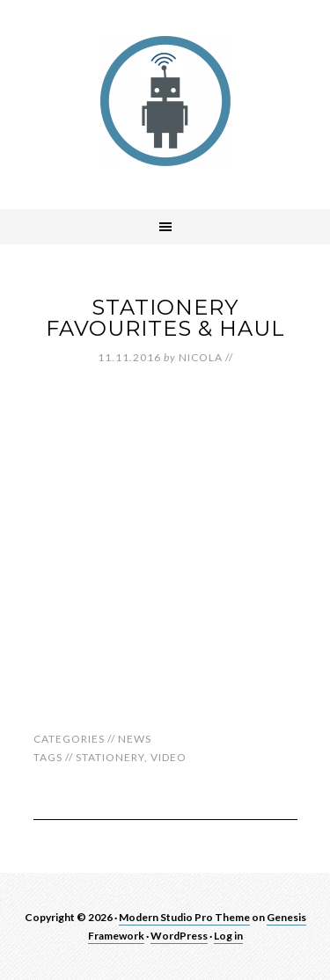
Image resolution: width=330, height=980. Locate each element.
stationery (110, 757)
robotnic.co (165, 101)
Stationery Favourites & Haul (165, 318)
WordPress (179, 936)
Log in (228, 936)
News (135, 739)
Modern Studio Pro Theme (184, 917)
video (169, 757)
